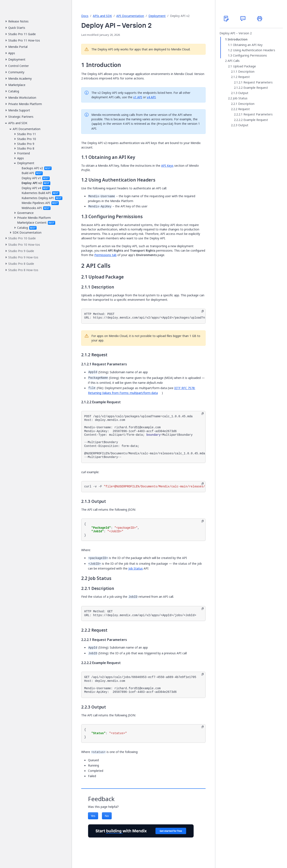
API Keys (167, 166)
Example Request (256, 88)
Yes (93, 816)
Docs (85, 16)
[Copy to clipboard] (203, 311)
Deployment (157, 16)
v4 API (151, 97)
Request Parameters (258, 82)
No (107, 816)
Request (244, 77)
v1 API (138, 97)
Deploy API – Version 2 (236, 33)
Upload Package (244, 66)
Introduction (238, 39)
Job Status (136, 568)
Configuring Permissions (250, 55)
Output (243, 93)
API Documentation (130, 16)
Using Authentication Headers (254, 50)
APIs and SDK (102, 16)
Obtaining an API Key (248, 45)
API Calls (234, 61)
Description (246, 72)
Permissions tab (105, 255)
